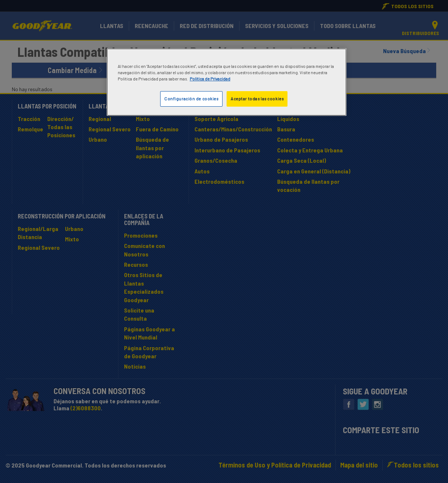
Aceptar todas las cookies (257, 99)
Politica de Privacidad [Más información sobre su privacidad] (210, 79)
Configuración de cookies (191, 99)
